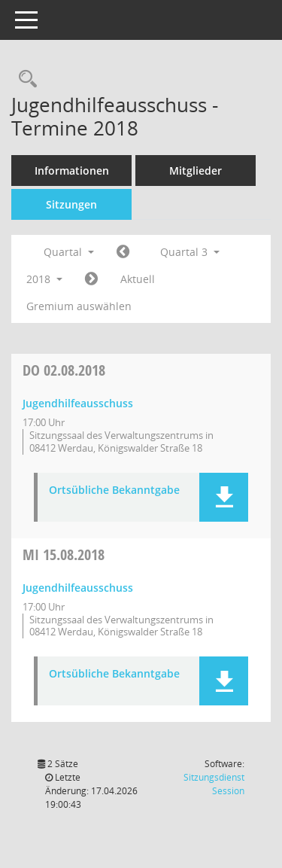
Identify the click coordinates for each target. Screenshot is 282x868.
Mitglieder (196, 171)
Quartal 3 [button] (190, 252)
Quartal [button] (69, 252)
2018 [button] (44, 279)
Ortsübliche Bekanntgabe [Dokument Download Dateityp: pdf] (114, 490)
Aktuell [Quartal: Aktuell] (138, 279)
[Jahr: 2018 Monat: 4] (123, 252)
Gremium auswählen (79, 306)
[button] (224, 497)
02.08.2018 (64, 370)
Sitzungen (71, 204)
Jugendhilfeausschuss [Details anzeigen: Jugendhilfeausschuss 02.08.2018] (78, 403)
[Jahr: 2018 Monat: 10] (91, 279)
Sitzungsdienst (214, 784)
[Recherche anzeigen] (24, 79)
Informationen (72, 171)
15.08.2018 (64, 554)
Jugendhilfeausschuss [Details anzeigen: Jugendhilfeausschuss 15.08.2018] (78, 588)
